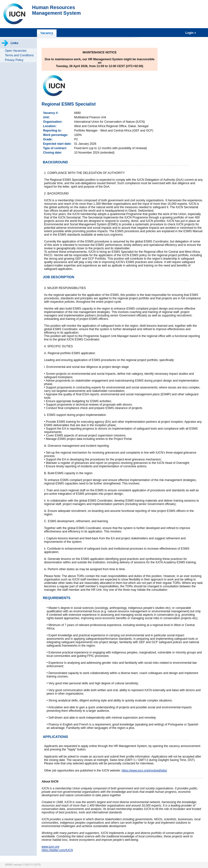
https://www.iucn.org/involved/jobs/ (144, 771)
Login (190, 33)
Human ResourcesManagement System (56, 10)
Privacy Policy (14, 60)
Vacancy (47, 33)
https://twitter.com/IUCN (57, 850)
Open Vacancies (16, 51)
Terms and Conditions (19, 55)
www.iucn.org (50, 847)
